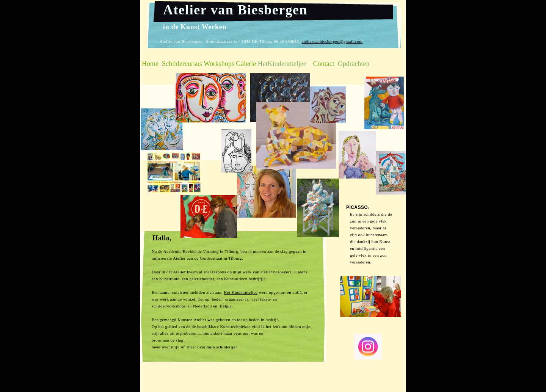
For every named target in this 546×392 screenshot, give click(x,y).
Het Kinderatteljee (241, 292)
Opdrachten (354, 64)
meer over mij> (166, 347)
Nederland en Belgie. (213, 306)
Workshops (219, 64)
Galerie (246, 64)
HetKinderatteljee (282, 64)
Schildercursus (182, 64)
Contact (324, 64)
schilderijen (227, 347)
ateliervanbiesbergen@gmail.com (332, 41)
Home (150, 64)
